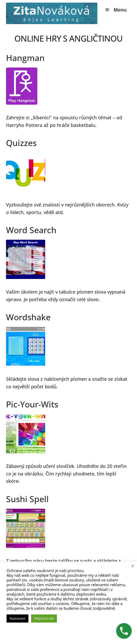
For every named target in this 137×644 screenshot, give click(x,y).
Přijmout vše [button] (44, 618)
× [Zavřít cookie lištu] (133, 566)
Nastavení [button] (17, 618)
